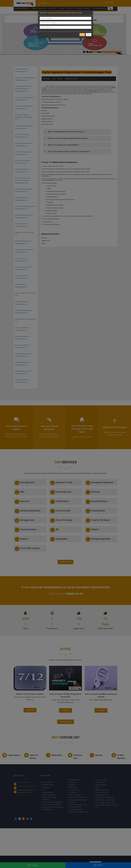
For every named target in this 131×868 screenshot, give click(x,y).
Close (89, 35)
